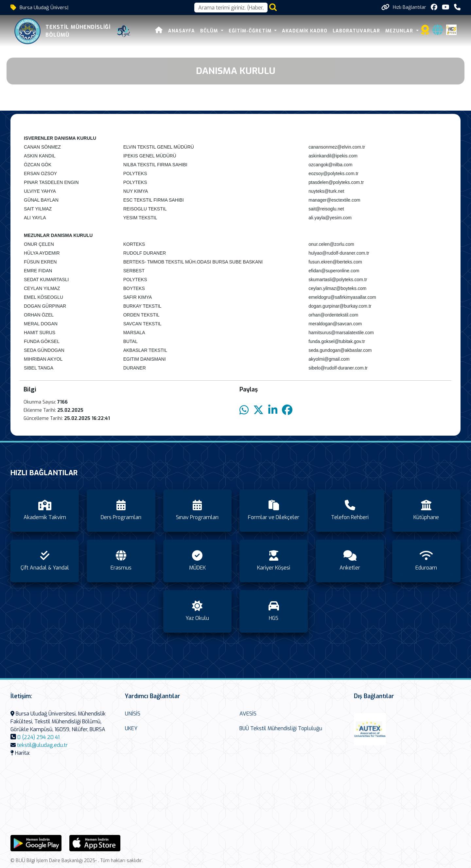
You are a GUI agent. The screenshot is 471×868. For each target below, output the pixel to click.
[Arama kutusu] (231, 8)
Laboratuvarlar (356, 31)
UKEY (131, 728)
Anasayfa (182, 31)
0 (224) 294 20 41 (38, 737)
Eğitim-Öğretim (251, 31)
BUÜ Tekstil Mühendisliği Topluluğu (281, 728)
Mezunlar (400, 31)
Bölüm (210, 31)
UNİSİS (133, 714)
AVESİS (248, 714)
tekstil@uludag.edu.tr (42, 745)
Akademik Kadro (305, 31)
